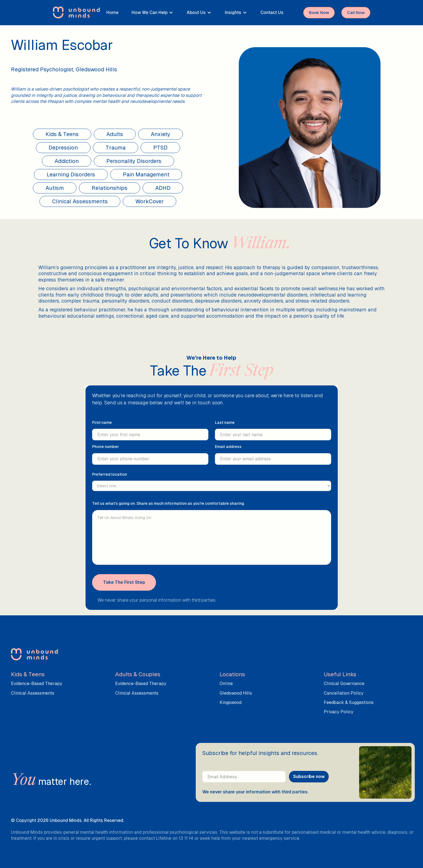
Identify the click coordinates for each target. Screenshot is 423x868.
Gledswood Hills (236, 693)
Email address (228, 450)
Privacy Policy (339, 712)
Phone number (106, 450)
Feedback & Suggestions (349, 702)
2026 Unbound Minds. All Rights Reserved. (81, 820)
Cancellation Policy (344, 693)
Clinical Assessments (33, 693)
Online (226, 684)
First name (102, 426)
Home (112, 12)
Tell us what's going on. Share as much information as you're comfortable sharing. (168, 507)
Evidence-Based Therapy (37, 684)
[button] (153, 13)
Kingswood (231, 702)
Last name (225, 426)
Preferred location (110, 478)
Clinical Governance (344, 684)
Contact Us (272, 12)
